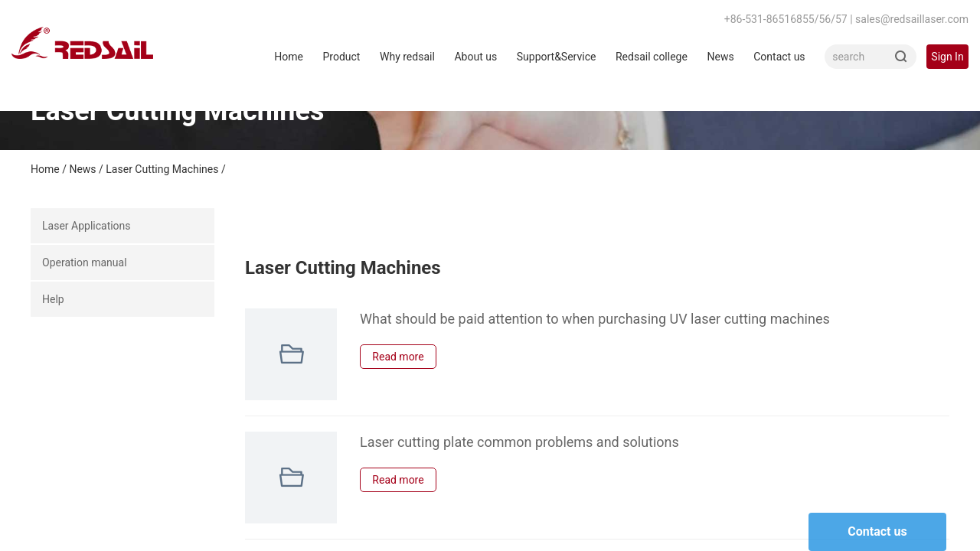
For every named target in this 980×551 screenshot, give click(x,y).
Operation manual (85, 262)
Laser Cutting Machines (162, 169)
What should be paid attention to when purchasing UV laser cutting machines (595, 319)
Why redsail (407, 57)
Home (289, 57)
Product (341, 57)
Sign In (947, 57)
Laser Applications (87, 226)
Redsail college (652, 57)
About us (475, 57)
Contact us (779, 57)
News (720, 57)
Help (53, 299)
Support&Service (557, 57)
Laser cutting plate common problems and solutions (519, 442)
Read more (398, 357)
